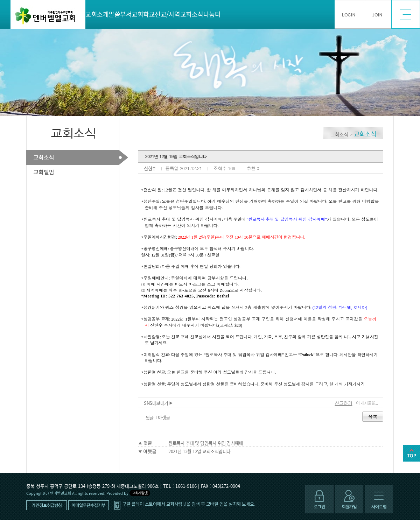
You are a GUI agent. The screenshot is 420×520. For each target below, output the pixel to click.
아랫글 (164, 417)
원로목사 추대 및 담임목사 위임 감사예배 (206, 443)
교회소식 (192, 14)
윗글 (150, 417)
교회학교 (143, 14)
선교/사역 (167, 14)
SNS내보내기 (158, 403)
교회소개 (97, 14)
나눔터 (212, 14)
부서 (126, 14)
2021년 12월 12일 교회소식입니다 (199, 451)
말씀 (114, 14)
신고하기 (344, 403)
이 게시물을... (367, 403)
